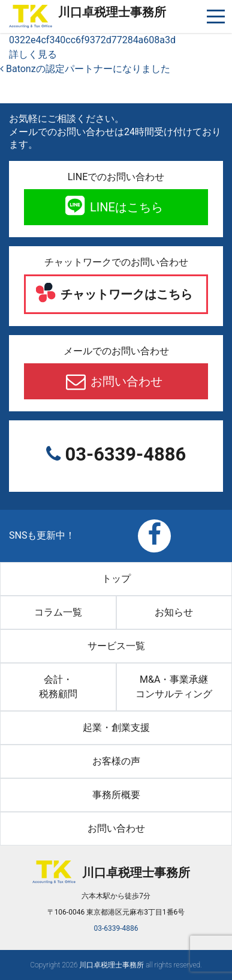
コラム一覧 (58, 612)
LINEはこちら (125, 207)
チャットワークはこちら (125, 294)
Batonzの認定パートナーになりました (85, 69)
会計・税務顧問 (58, 687)
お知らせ (174, 612)
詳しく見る (33, 54)
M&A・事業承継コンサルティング (174, 687)
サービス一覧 (116, 646)
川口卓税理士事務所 (112, 12)
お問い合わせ (125, 381)
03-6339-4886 (123, 454)
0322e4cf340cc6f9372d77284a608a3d (92, 40)
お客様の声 (116, 761)
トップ (116, 579)
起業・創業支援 (116, 727)
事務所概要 (116, 795)
